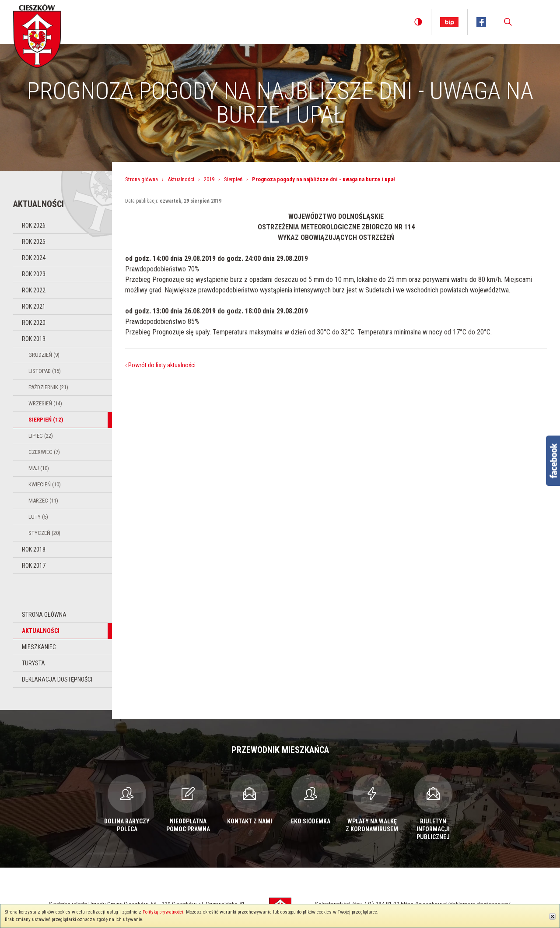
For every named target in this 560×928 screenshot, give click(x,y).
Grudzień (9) (44, 355)
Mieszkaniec (39, 647)
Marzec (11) (43, 501)
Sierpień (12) (46, 420)
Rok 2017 (34, 566)
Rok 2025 (34, 242)
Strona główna (44, 615)
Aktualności (41, 631)
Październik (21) (48, 387)
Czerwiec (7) (44, 452)
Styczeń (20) (44, 533)
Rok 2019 (34, 339)
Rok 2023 (34, 274)
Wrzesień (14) (45, 403)
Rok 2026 (34, 225)
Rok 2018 (34, 549)
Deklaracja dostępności (57, 679)
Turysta (33, 663)
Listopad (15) (45, 371)
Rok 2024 (34, 258)
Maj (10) (39, 468)
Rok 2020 (34, 323)
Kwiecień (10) (45, 484)
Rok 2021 (34, 306)
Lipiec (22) (41, 436)
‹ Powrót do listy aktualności (160, 365)
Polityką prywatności (163, 912)
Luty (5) (38, 517)
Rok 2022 (34, 290)
